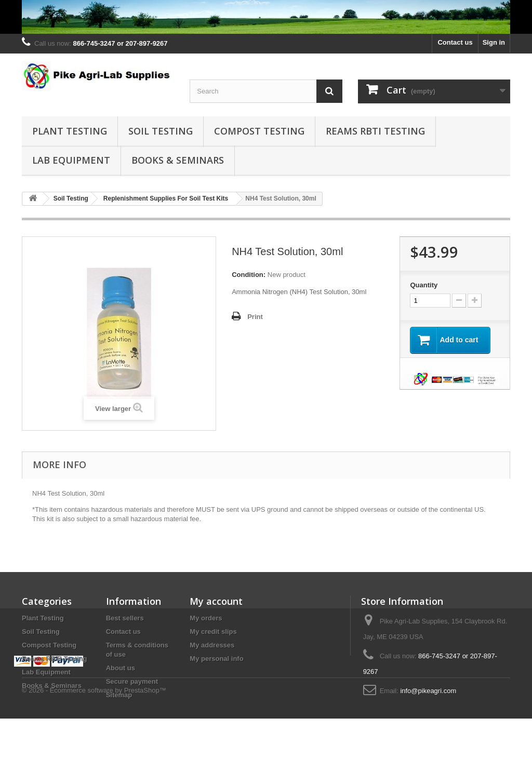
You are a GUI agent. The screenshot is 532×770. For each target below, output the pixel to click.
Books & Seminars (178, 160)
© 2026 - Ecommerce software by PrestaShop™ (94, 742)
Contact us (455, 42)
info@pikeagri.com (428, 691)
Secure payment (132, 681)
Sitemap (119, 695)
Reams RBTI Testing (375, 131)
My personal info (216, 659)
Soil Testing (161, 131)
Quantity (424, 285)
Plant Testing (70, 131)
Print (255, 317)
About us (121, 668)
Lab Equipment (71, 160)
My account (216, 601)
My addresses (212, 645)
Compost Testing (259, 131)
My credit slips (213, 632)
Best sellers (125, 618)
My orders (206, 618)
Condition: (249, 275)
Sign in (494, 42)
